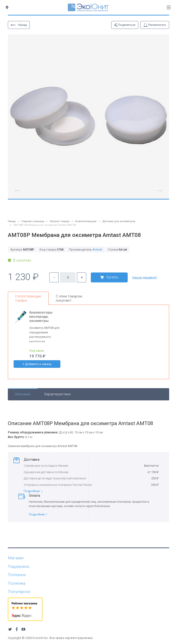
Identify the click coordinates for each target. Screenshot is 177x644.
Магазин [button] (16, 558)
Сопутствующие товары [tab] (28, 298)
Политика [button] (17, 583)
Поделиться (125, 25)
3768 (52, 249)
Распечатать (155, 25)
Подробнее (33, 491)
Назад (19, 25)
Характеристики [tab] (57, 394)
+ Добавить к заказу (37, 364)
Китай (117, 249)
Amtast (97, 249)
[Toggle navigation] (169, 7)
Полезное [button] (17, 575)
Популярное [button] (19, 592)
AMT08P (22, 249)
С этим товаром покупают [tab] (69, 298)
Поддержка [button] (18, 566)
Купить (109, 277)
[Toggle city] (8, 7)
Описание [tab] (23, 394)
